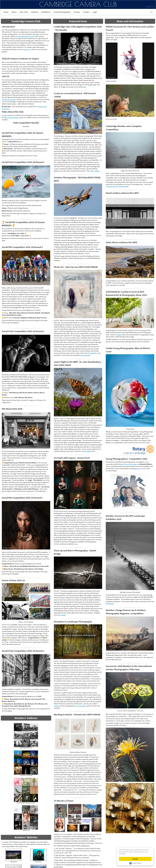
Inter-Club (24, 12)
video (5, 115)
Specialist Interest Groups (26, 36)
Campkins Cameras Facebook (115, 186)
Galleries (35, 12)
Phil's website (95, 171)
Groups (77, 12)
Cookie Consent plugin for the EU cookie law (135, 863)
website (92, 353)
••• (150, 12)
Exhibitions (46, 12)
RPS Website (110, 604)
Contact (86, 12)
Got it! (135, 859)
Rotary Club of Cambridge (128, 464)
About (14, 12)
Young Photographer (62, 12)
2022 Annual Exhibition (12, 117)
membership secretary (9, 99)
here (12, 844)
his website (88, 451)
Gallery (119, 335)
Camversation (86, 355)
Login (95, 12)
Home (6, 12)
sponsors (26, 49)
